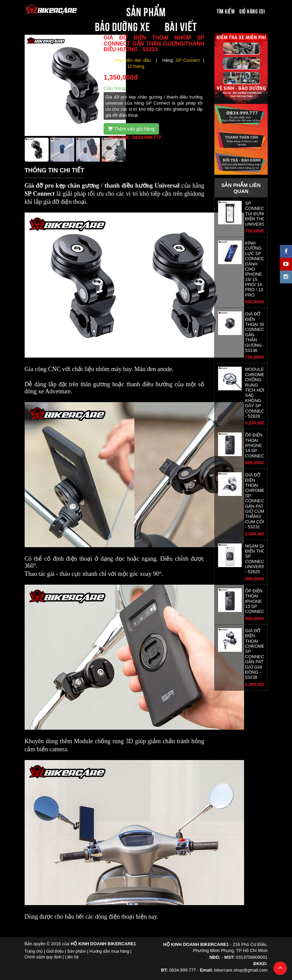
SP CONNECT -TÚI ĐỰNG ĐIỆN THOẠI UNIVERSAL (258, 214)
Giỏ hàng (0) (252, 11)
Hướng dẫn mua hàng (109, 951)
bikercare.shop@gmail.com (241, 970)
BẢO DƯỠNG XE (123, 26)
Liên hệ (72, 957)
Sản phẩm (76, 951)
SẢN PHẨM (146, 11)
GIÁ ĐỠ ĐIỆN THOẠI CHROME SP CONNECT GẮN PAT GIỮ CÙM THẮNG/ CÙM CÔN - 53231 (256, 501)
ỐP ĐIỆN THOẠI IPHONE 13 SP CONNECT (256, 601)
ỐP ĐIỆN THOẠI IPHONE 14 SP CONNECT (256, 445)
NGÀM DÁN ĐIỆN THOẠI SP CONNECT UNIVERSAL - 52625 (257, 559)
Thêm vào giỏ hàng (131, 129)
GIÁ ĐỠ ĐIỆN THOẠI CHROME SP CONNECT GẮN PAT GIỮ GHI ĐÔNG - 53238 (256, 654)
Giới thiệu (55, 951)
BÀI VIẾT (181, 26)
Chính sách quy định (43, 957)
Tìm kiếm (226, 11)
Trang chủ (34, 951)
